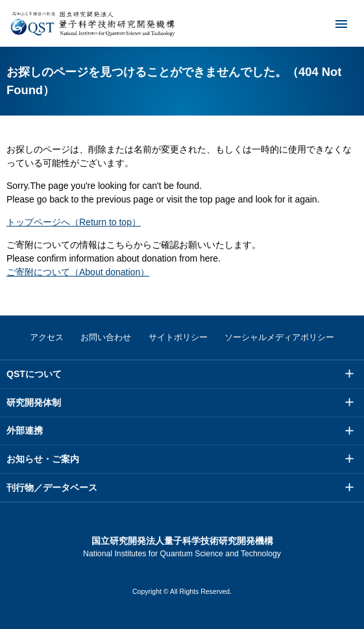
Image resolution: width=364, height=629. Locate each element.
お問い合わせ (106, 337)
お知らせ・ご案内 (43, 459)
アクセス (47, 337)
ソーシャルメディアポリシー (279, 337)
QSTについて (34, 374)
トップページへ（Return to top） (74, 222)
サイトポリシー (178, 337)
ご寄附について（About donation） (78, 272)
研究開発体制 (34, 402)
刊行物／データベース (52, 487)
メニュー (333, 23)
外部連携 (25, 430)
